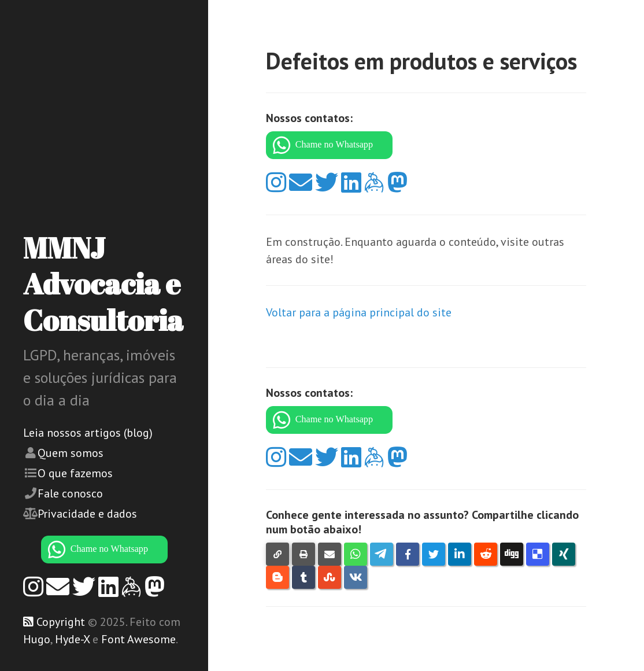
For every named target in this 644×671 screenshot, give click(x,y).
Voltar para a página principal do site (359, 312)
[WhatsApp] (104, 550)
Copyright (61, 622)
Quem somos (71, 453)
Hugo (37, 639)
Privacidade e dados (87, 514)
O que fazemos (75, 473)
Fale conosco (70, 493)
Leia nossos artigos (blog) (88, 433)
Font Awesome (138, 639)
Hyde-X (72, 639)
